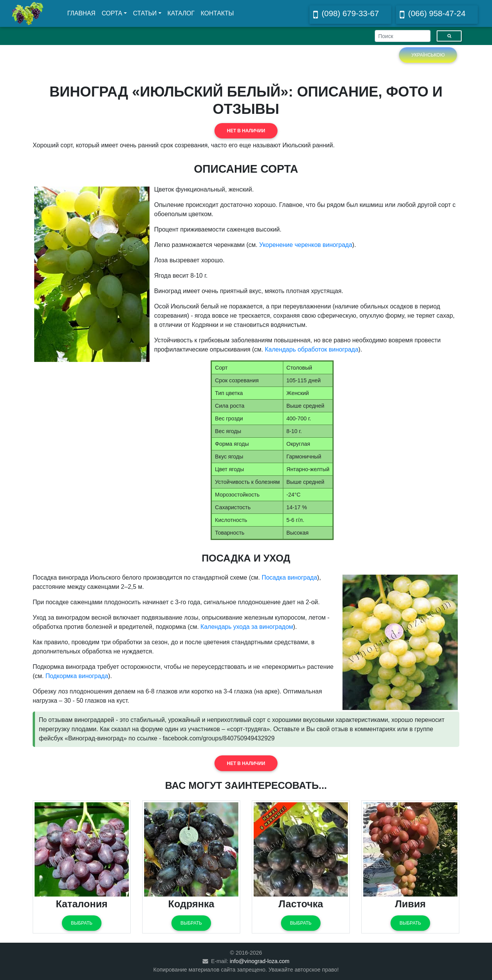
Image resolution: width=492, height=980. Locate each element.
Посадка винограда (289, 577)
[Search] (403, 36)
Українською (428, 55)
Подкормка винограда (77, 676)
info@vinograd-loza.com (260, 961)
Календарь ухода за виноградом (247, 627)
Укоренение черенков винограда (306, 245)
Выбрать (82, 923)
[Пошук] (449, 36)
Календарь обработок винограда (312, 349)
